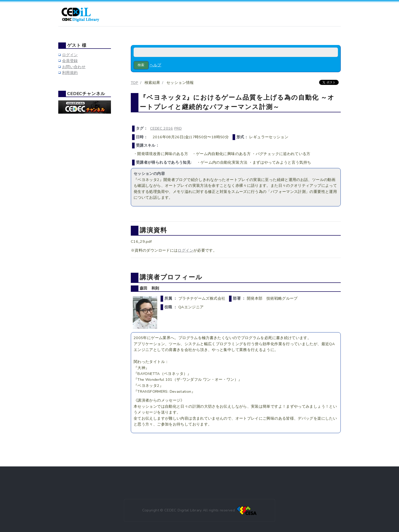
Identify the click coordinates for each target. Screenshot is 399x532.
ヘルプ (155, 65)
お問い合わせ (74, 67)
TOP (134, 83)
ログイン (185, 250)
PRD (178, 128)
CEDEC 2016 (162, 128)
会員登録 (70, 61)
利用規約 (70, 73)
